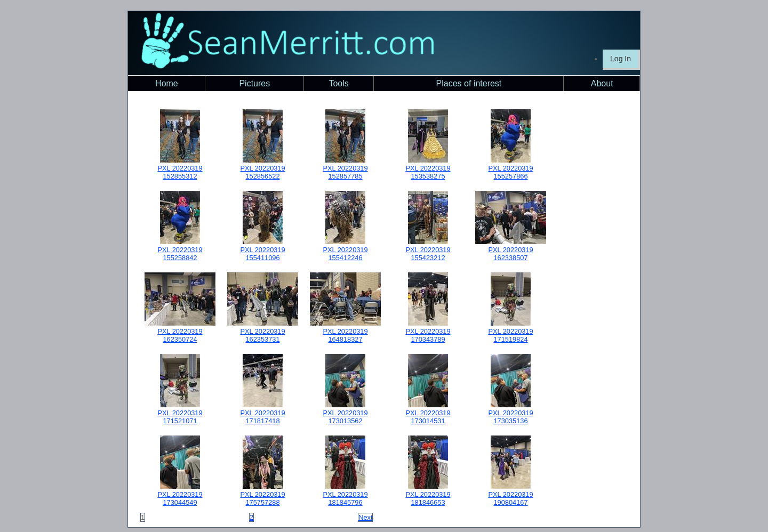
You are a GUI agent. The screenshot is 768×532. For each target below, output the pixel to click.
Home (167, 83)
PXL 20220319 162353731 (262, 335)
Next (365, 517)
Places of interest (469, 83)
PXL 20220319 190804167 (510, 498)
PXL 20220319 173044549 (180, 498)
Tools (338, 83)
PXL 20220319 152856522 (262, 172)
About (602, 83)
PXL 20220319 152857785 (345, 172)
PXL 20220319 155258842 (180, 254)
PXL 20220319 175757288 (262, 498)
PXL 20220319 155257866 (510, 172)
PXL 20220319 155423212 (428, 254)
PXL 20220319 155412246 (345, 254)
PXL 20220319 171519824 (510, 335)
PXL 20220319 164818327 (345, 335)
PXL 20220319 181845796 (345, 498)
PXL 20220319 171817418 (262, 417)
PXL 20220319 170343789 (428, 335)
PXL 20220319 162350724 (180, 335)
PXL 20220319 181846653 (428, 498)
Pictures (254, 83)
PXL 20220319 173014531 (428, 417)
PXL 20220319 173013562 (345, 417)
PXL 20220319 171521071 (180, 417)
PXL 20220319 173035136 (510, 417)
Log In (621, 59)
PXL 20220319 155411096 (262, 254)
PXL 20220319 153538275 (428, 172)
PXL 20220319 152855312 (180, 172)
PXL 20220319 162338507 (510, 254)
